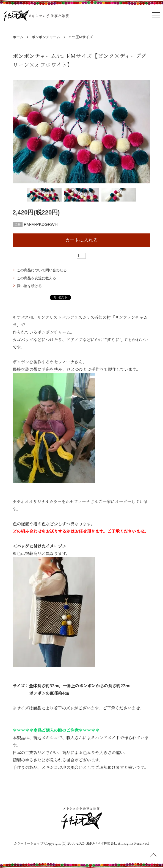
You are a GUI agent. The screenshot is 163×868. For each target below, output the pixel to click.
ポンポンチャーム (46, 37)
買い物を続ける (29, 286)
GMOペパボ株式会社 (101, 843)
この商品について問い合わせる (42, 270)
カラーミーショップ (29, 843)
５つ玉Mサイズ (81, 37)
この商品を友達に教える (36, 278)
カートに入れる (81, 240)
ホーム (18, 37)
